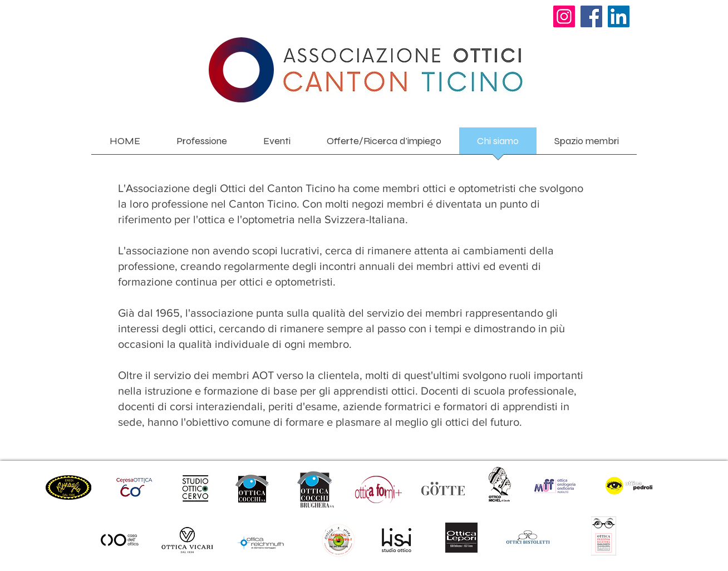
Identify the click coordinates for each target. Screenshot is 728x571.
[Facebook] (591, 16)
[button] (201, 144)
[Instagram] (564, 16)
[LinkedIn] (619, 16)
